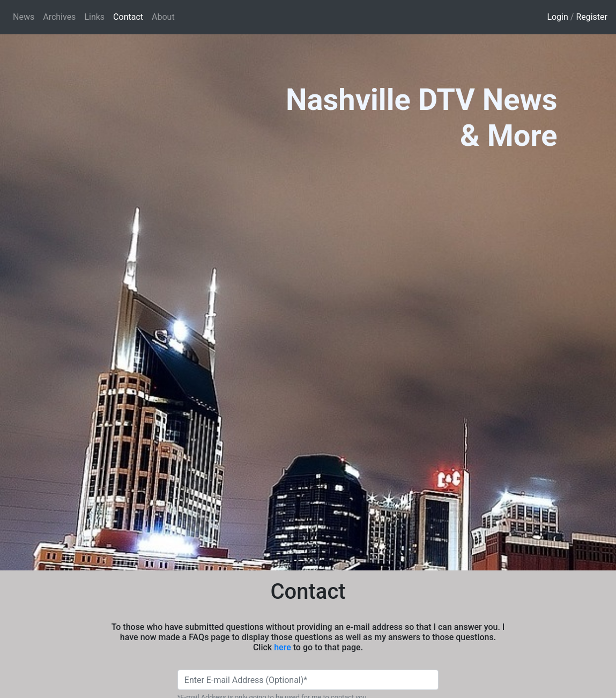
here (283, 647)
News (24, 17)
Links (94, 17)
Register (592, 17)
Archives (59, 17)
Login (557, 17)
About (163, 17)
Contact (130, 16)
